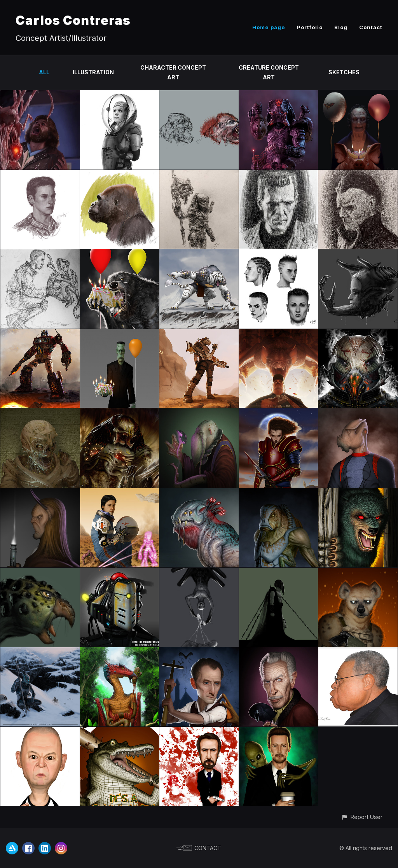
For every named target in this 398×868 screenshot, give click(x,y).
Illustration (93, 72)
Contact (371, 27)
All (44, 72)
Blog (341, 27)
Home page (269, 27)
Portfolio (310, 27)
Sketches (344, 72)
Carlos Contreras (73, 20)
